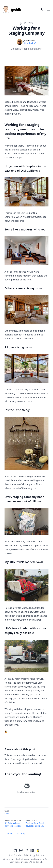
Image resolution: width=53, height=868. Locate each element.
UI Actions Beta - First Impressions (13, 824)
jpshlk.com (39, 855)
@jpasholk (30, 43)
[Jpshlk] (12, 9)
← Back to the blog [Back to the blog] (15, 833)
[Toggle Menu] (48, 9)
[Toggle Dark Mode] (42, 9)
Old (7, 813)
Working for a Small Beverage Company (35, 824)
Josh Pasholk (15, 855)
